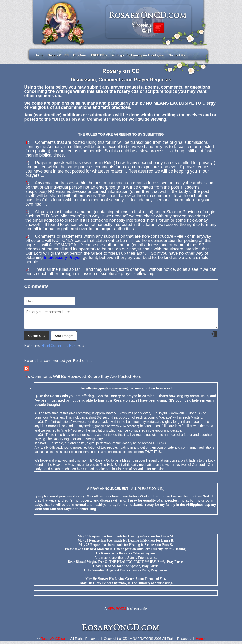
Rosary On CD (58, 55)
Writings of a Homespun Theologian (138, 55)
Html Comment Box (58, 346)
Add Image (64, 336)
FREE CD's (99, 55)
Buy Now (80, 55)
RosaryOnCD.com (54, 639)
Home (39, 55)
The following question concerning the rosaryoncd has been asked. (126, 388)
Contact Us (177, 55)
